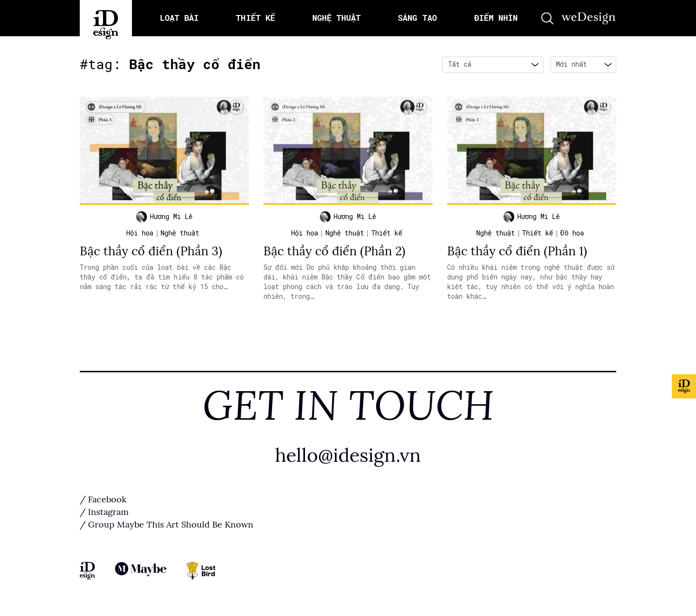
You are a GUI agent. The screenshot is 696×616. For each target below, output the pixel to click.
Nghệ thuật (180, 233)
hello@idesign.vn (348, 455)
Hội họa (140, 233)
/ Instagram (104, 512)
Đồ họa (572, 233)
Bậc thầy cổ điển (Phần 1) (517, 251)
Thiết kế (387, 233)
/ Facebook (103, 499)
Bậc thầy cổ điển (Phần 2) (334, 251)
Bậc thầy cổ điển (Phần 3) (151, 251)
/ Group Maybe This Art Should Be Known (167, 525)
